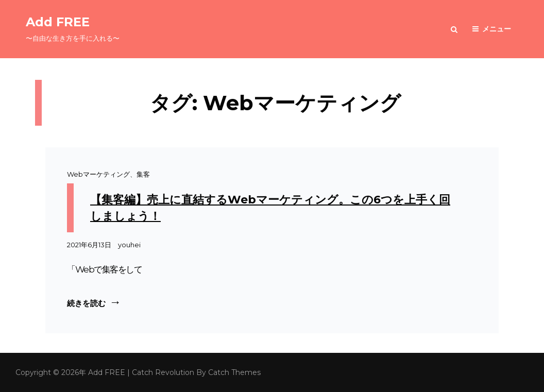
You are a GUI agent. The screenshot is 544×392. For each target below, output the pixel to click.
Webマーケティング (98, 174)
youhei (129, 245)
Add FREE (58, 22)
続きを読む (94, 302)
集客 (143, 174)
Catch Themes (234, 372)
